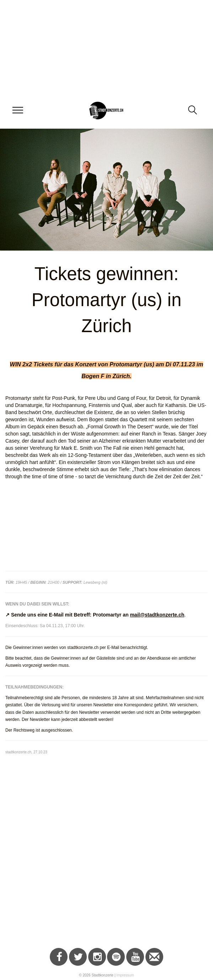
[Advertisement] (104, 884)
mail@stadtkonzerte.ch (157, 615)
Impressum (125, 975)
